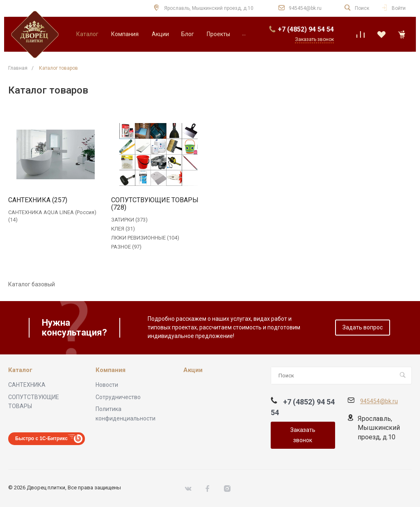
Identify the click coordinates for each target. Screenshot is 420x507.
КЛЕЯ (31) (123, 229)
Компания (111, 370)
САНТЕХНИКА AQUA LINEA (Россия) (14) (52, 216)
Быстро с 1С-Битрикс (41, 438)
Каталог (20, 370)
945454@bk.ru (305, 8)
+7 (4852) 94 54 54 (306, 29)
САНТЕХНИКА (27, 385)
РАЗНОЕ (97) (126, 247)
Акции (193, 370)
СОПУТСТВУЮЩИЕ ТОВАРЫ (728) (155, 204)
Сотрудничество (118, 397)
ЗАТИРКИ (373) (129, 220)
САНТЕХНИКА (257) (38, 200)
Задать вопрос (363, 327)
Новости (107, 385)
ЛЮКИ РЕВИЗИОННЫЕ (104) (145, 238)
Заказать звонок (303, 435)
